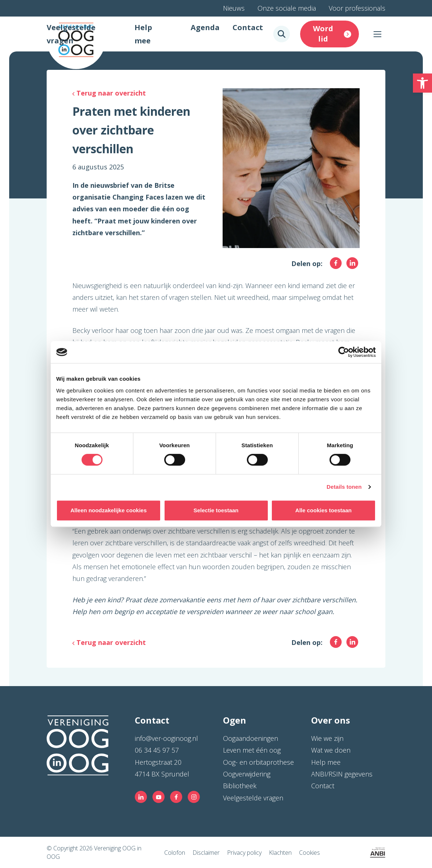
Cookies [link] (309, 853)
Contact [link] (248, 27)
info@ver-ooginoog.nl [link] (166, 738)
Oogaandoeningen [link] (251, 738)
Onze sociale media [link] (287, 8)
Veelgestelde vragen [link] (253, 798)
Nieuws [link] (234, 8)
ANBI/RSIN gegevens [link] (342, 774)
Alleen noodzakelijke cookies (109, 510)
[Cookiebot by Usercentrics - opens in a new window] (344, 352)
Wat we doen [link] (331, 750)
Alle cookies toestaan (323, 510)
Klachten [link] (280, 853)
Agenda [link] (205, 27)
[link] (422, 83)
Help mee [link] (326, 762)
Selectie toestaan (216, 510)
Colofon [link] (175, 853)
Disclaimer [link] (206, 853)
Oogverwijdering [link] (247, 774)
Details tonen (344, 487)
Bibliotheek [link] (240, 786)
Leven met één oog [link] (252, 750)
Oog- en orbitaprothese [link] (258, 762)
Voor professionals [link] (357, 8)
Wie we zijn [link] (327, 738)
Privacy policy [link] (244, 853)
